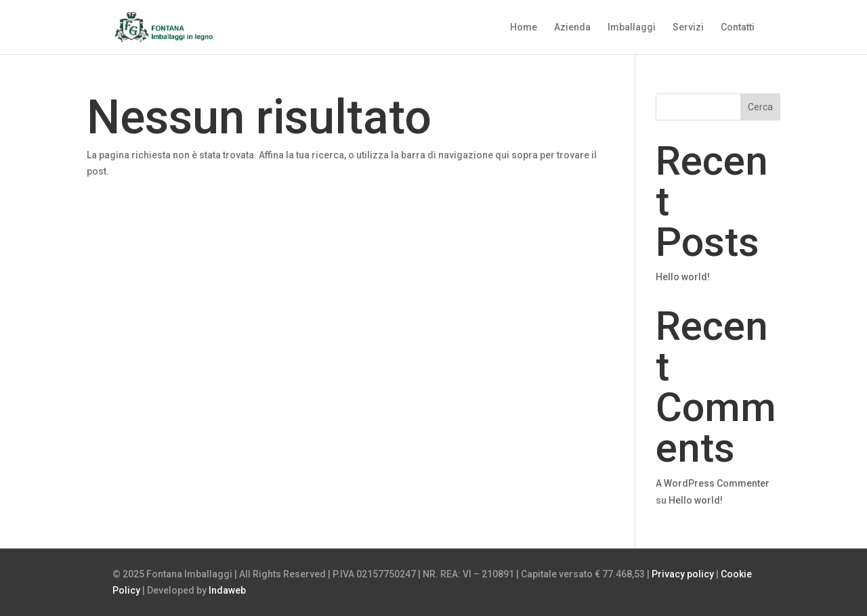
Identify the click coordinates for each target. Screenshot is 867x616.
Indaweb (227, 590)
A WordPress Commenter (713, 483)
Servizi (688, 27)
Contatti (738, 27)
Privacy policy (683, 574)
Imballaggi (632, 27)
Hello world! (683, 277)
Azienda (572, 27)
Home (524, 27)
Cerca (760, 107)
